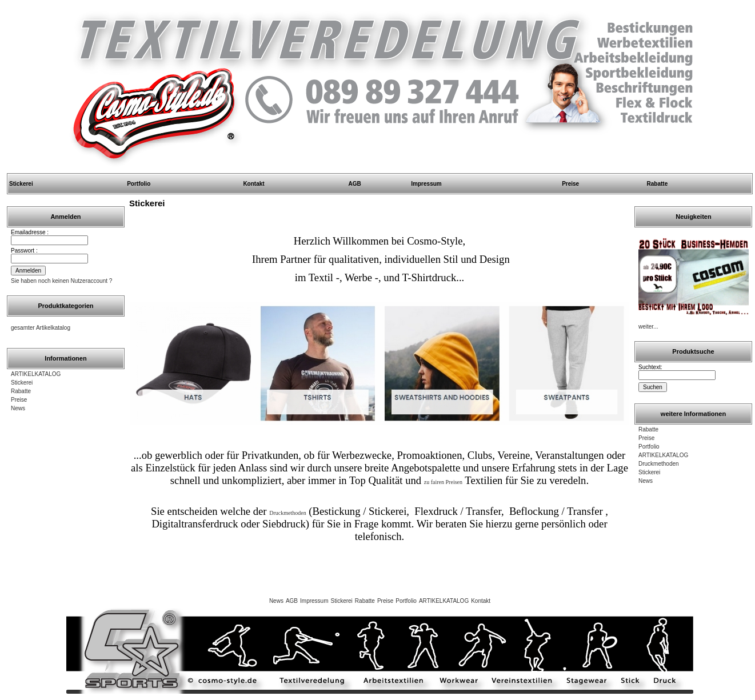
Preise (570, 184)
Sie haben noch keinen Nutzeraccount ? (61, 281)
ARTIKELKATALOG (36, 374)
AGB (354, 184)
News (18, 408)
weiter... (648, 327)
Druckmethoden (659, 464)
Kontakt (253, 184)
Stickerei (21, 184)
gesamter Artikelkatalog (41, 328)
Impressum (426, 184)
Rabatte (658, 184)
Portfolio (139, 184)
